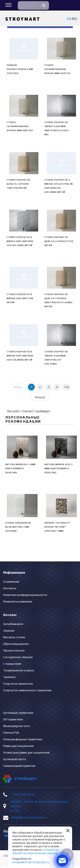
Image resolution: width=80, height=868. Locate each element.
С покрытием (12, 664)
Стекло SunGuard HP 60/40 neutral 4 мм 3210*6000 (18, 527)
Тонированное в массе (19, 670)
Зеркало (9, 631)
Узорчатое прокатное (18, 684)
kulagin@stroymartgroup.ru (29, 817)
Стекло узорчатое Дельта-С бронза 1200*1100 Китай (18, 184)
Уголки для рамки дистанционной (26, 752)
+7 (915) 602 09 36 (23, 794)
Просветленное (14, 650)
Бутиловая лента (15, 759)
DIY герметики (13, 719)
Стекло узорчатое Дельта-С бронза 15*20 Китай (59, 241)
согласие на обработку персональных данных (35, 851)
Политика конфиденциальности (25, 595)
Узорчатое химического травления (27, 690)
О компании (11, 582)
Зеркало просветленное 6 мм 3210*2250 (20, 69)
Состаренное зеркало (18, 657)
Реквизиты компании (18, 601)
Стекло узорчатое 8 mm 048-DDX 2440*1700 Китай (20, 298)
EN (69, 19)
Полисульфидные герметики (23, 739)
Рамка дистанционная (18, 746)
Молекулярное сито (17, 726)
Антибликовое (13, 624)
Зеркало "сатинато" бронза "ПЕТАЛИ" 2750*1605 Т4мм (57, 527)
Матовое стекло (14, 637)
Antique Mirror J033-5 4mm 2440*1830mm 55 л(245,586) (58, 468)
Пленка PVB (11, 733)
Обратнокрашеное (16, 644)
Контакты (10, 588)
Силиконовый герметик (19, 766)
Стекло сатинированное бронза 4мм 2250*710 (57, 69)
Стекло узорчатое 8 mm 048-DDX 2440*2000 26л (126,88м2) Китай (20, 356)
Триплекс (9, 677)
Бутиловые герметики (18, 713)
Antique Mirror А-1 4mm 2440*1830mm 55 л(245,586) (20, 468)
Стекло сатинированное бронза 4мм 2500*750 (20, 126)
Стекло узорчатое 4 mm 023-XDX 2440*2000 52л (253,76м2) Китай (20, 241)
